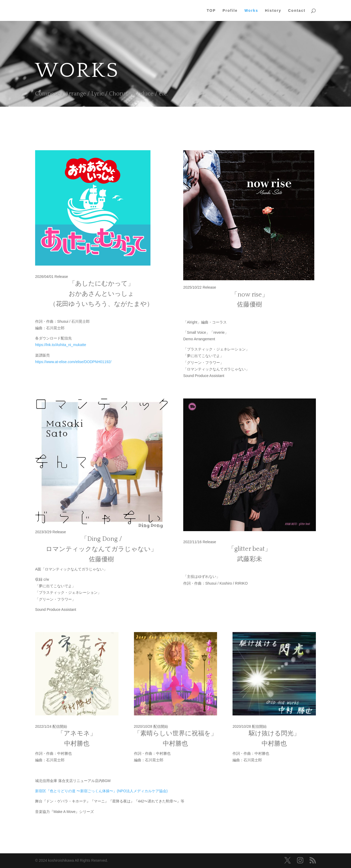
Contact (297, 11)
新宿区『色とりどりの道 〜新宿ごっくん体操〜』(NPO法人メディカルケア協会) (101, 791)
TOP (211, 11)
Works (251, 11)
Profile (230, 11)
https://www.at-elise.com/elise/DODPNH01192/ (73, 362)
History (273, 11)
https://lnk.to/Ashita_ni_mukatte (61, 345)
